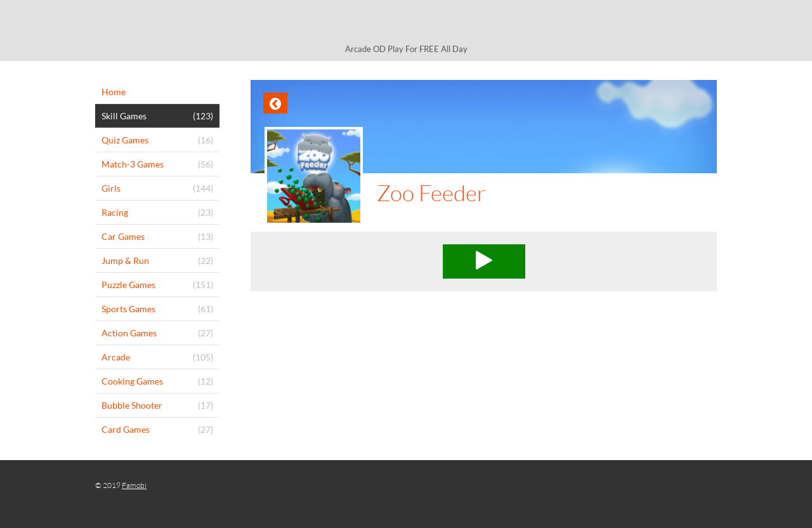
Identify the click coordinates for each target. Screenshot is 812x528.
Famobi (134, 485)
